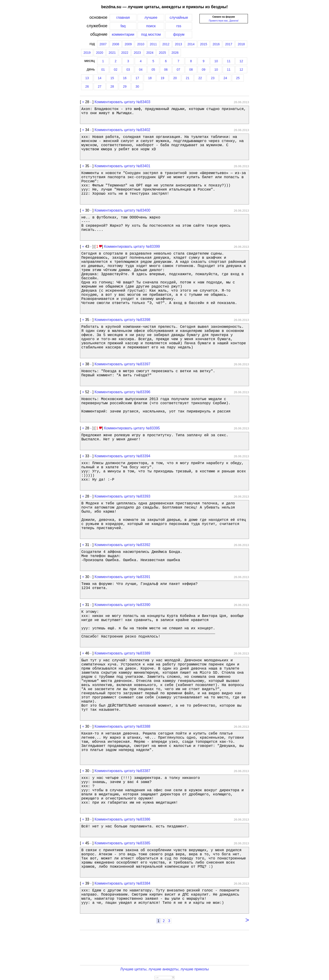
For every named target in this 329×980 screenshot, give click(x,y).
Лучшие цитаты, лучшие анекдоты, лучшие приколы (164, 969)
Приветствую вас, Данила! (224, 21)
